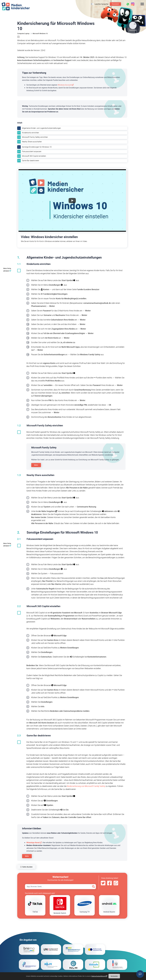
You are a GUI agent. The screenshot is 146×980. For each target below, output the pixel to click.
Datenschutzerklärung (98, 976)
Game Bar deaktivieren (31, 161)
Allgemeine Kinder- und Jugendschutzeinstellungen (41, 128)
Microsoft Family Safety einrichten (35, 137)
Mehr (36, 465)
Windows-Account (65, 85)
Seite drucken (26, 867)
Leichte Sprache (101, 4)
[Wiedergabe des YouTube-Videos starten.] (72, 201)
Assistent (115, 4)
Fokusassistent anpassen (32, 151)
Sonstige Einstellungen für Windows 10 (37, 147)
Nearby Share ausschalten (32, 142)
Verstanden (114, 976)
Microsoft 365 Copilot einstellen (34, 156)
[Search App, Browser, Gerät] (60, 887)
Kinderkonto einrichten (30, 133)
